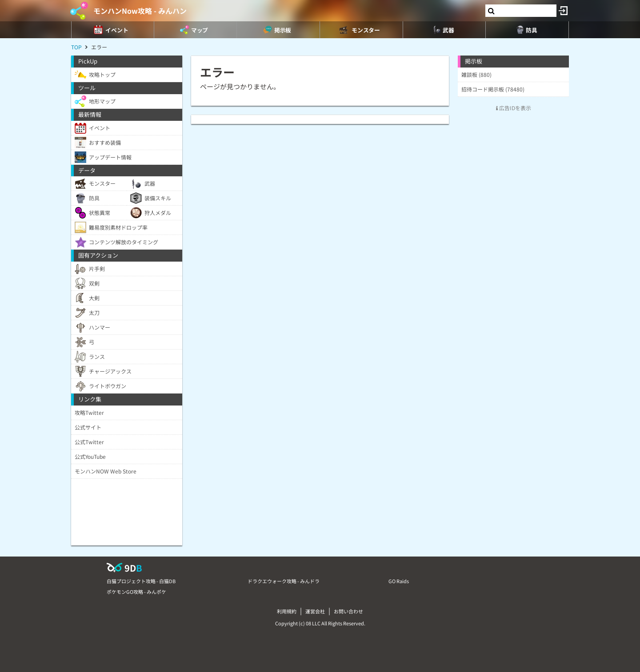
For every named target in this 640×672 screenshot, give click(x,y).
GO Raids (399, 581)
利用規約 (287, 611)
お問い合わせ (348, 611)
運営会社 (315, 611)
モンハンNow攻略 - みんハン (140, 11)
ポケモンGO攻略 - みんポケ (136, 592)
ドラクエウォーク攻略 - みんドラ (284, 581)
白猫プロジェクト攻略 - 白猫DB (141, 581)
